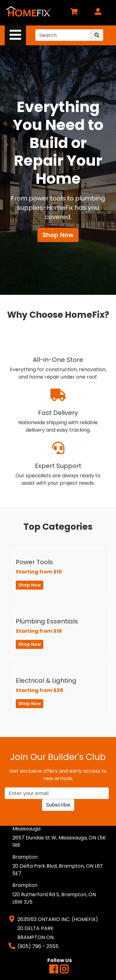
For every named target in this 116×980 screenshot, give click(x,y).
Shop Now (58, 235)
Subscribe (58, 805)
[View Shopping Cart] (74, 13)
